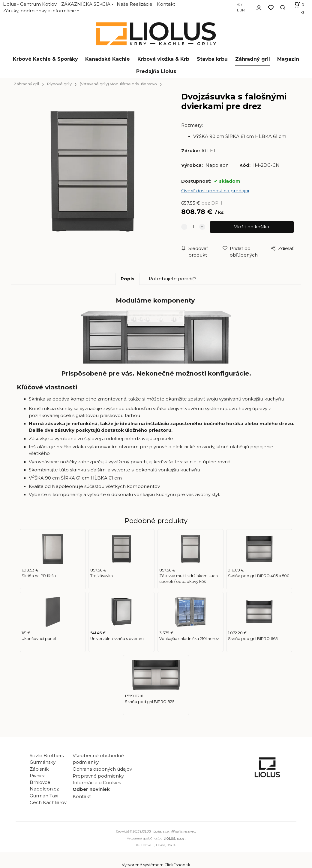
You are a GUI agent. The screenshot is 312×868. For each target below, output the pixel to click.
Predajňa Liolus (156, 71)
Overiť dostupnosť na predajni (215, 191)
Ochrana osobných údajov (102, 769)
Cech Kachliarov (48, 803)
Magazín (288, 59)
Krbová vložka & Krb (163, 59)
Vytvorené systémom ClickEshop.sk (156, 865)
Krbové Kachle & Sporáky (45, 59)
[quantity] (193, 227)
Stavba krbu (212, 59)
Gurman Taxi (44, 796)
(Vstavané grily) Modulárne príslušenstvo (118, 84)
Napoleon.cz (44, 789)
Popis (127, 279)
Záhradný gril (253, 59)
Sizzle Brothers (47, 756)
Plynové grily (59, 84)
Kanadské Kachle (108, 59)
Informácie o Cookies (97, 783)
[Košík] (297, 8)
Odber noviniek (91, 789)
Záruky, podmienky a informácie (39, 11)
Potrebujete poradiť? (173, 279)
